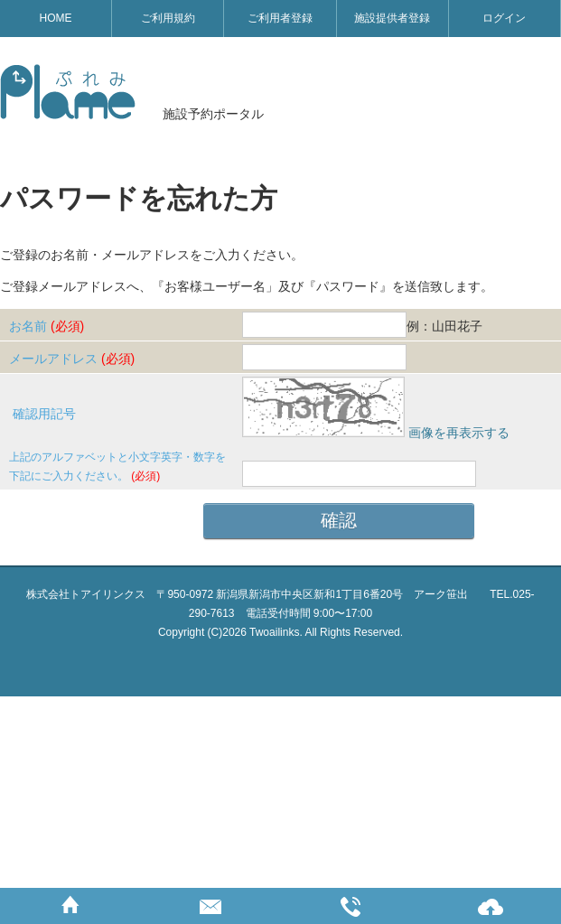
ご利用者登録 (280, 18)
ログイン (504, 18)
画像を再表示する (459, 433)
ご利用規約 (168, 18)
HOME (56, 18)
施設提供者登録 (392, 18)
